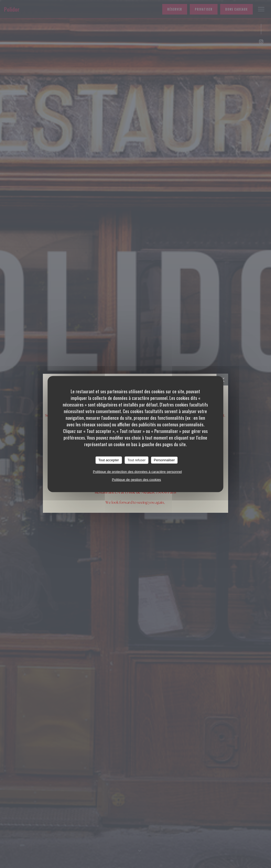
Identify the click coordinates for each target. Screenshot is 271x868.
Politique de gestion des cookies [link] (137, 479)
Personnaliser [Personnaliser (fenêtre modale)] (164, 460)
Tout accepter (109, 460)
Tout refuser (136, 460)
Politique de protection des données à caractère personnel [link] (137, 471)
